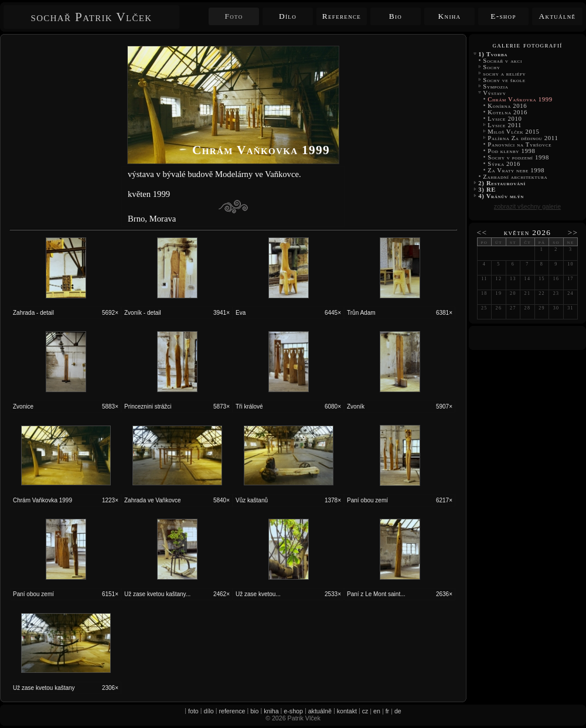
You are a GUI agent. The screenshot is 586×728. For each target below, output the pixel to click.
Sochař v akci (502, 61)
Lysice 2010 (505, 119)
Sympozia (496, 86)
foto (193, 711)
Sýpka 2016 (504, 164)
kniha (271, 711)
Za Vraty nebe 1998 (516, 170)
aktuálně (320, 711)
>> (573, 232)
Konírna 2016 (507, 106)
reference (232, 711)
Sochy (492, 67)
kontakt (347, 711)
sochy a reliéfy (505, 74)
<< (482, 232)
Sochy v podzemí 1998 (518, 157)
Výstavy (495, 93)
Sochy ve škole (504, 80)
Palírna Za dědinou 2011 (523, 138)
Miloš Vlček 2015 (514, 132)
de (398, 711)
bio (254, 711)
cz (365, 711)
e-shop (293, 711)
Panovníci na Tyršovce (520, 144)
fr (388, 711)
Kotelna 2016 (507, 112)
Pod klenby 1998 (512, 151)
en (377, 711)
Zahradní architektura (515, 177)
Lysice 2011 (505, 125)
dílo (209, 711)
